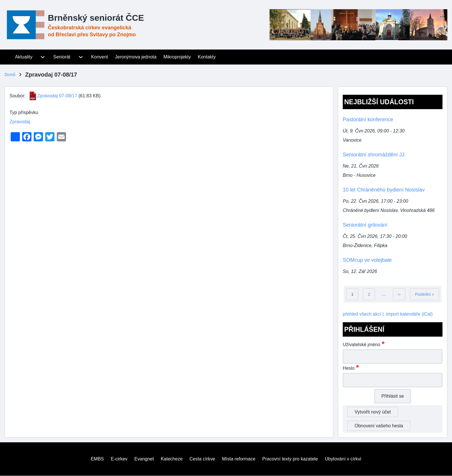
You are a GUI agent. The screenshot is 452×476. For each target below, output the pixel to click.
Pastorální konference (368, 120)
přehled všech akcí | (363, 314)
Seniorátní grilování (365, 225)
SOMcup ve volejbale (367, 260)
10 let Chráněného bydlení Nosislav (384, 190)
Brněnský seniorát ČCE (96, 18)
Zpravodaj (20, 122)
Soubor (17, 96)
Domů (10, 75)
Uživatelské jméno (361, 345)
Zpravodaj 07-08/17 (57, 96)
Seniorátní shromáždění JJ (374, 155)
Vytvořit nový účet (373, 412)
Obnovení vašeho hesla (379, 426)
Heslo (349, 368)
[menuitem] (8, 57)
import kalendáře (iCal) (409, 314)
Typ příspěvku (24, 112)
